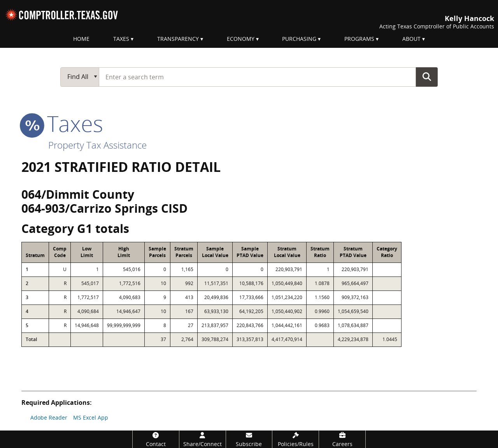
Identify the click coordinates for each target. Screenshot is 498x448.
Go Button (427, 77)
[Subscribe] (249, 439)
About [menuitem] (411, 39)
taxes (62, 123)
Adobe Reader (49, 417)
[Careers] (342, 439)
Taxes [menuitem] (121, 39)
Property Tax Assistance (97, 145)
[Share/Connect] (203, 439)
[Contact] (156, 439)
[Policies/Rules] (295, 439)
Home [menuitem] (81, 39)
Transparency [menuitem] (178, 39)
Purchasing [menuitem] (299, 39)
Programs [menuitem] (359, 39)
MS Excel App (91, 417)
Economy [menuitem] (241, 39)
